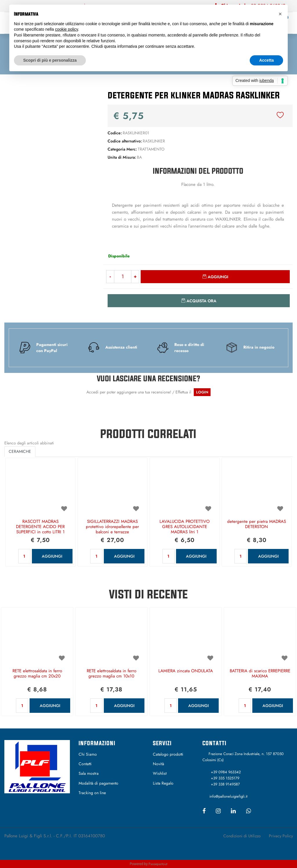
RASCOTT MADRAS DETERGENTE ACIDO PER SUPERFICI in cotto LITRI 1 (40, 527)
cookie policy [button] (67, 29)
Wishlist (160, 773)
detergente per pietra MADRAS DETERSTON (257, 524)
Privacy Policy (281, 836)
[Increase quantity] (135, 277)
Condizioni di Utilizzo (242, 836)
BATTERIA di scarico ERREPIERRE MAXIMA (260, 674)
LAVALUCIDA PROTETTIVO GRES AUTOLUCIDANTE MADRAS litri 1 (185, 527)
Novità (159, 764)
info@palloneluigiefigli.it (228, 796)
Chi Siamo (88, 754)
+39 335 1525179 (225, 778)
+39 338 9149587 (225, 784)
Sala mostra (89, 773)
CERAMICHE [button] (20, 451)
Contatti (85, 764)
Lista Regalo (163, 783)
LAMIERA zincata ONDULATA (186, 671)
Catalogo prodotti (168, 754)
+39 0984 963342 (226, 772)
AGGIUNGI (52, 556)
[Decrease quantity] (110, 277)
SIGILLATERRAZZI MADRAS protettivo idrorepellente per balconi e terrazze (112, 527)
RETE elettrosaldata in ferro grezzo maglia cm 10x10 (112, 674)
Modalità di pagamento (98, 783)
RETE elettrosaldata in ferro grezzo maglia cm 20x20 (37, 674)
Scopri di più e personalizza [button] (50, 60)
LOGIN (202, 392)
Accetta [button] (266, 60)
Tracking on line (92, 793)
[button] (49, 132)
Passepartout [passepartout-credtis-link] (158, 864)
